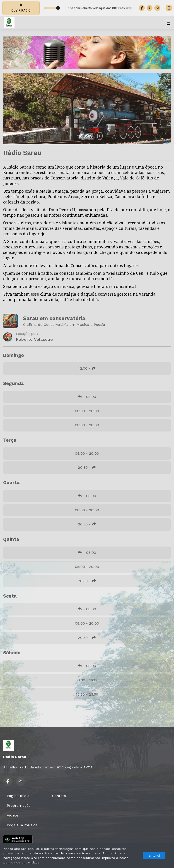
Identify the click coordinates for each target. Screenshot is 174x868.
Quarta (11, 483)
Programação (19, 805)
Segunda (13, 383)
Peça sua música (22, 825)
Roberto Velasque (34, 339)
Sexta (10, 596)
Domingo (14, 355)
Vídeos (13, 815)
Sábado (12, 653)
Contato (59, 796)
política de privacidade (22, 862)
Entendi (154, 856)
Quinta (11, 539)
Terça (10, 440)
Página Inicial (19, 796)
